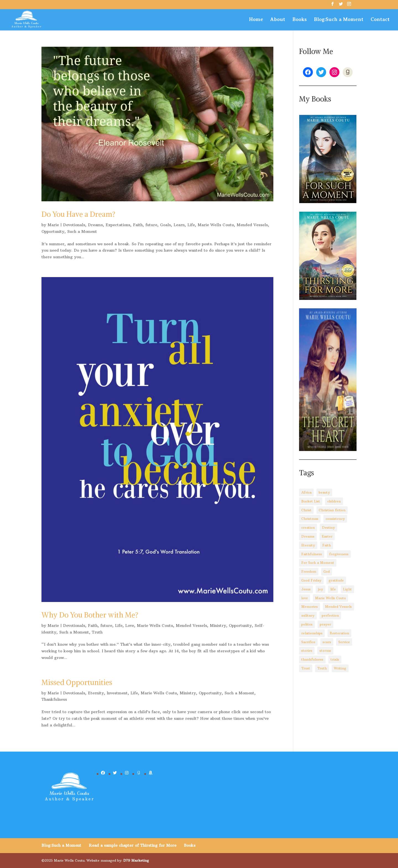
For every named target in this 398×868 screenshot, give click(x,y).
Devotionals (74, 225)
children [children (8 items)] (334, 501)
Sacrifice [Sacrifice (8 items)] (308, 642)
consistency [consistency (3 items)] (335, 519)
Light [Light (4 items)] (347, 589)
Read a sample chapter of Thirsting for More (133, 845)
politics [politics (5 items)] (307, 624)
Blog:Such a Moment (339, 20)
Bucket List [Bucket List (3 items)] (311, 501)
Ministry (218, 625)
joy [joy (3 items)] (320, 589)
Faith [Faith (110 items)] (327, 545)
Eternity (96, 693)
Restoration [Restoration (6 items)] (339, 633)
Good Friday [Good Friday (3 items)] (311, 580)
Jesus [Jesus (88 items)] (306, 589)
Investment (117, 693)
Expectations (118, 225)
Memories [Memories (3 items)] (310, 607)
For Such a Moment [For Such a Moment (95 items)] (318, 563)
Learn (179, 225)
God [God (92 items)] (327, 571)
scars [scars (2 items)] (327, 642)
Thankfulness (54, 699)
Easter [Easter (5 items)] (327, 536)
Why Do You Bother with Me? (90, 615)
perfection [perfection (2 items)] (330, 615)
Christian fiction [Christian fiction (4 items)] (332, 510)
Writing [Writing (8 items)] (340, 668)
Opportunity (53, 231)
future (151, 225)
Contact (380, 20)
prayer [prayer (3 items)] (325, 624)
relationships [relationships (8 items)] (312, 633)
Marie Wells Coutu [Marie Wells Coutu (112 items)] (330, 598)
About (278, 20)
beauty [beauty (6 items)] (324, 492)
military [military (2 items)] (308, 615)
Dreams (95, 225)
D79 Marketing (136, 860)
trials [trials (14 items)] (335, 659)
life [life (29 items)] (333, 589)
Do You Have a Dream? (78, 214)
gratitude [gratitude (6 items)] (336, 580)
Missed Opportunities (77, 682)
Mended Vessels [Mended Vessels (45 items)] (338, 607)
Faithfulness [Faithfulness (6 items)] (312, 554)
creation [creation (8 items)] (308, 527)
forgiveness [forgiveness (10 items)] (339, 554)
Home (256, 20)
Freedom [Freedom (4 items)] (309, 571)
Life (191, 225)
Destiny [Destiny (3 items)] (328, 527)
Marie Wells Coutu (216, 225)
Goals (165, 225)
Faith (138, 225)
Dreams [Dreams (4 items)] (308, 536)
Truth (97, 632)
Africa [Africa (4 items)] (306, 492)
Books (300, 20)
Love (130, 625)
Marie (53, 225)
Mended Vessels (252, 225)
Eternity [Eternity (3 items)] (308, 545)
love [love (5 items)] (305, 598)
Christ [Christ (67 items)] (306, 510)
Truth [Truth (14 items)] (322, 668)
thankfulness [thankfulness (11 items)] (312, 659)
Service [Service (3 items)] (344, 642)
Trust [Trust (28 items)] (306, 668)
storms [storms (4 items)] (325, 651)
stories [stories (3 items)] (307, 651)
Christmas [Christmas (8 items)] (310, 519)
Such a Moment (82, 231)
